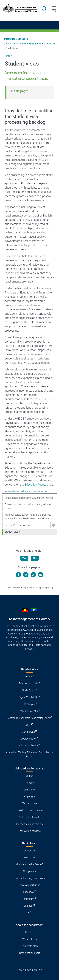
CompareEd (28, 732)
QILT (29, 725)
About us (29, 932)
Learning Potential (28, 711)
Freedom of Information (30, 810)
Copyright (30, 796)
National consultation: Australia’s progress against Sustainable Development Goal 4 (28, 517)
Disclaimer (30, 790)
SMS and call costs (30, 817)
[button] (53, 525)
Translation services (29, 831)
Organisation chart (29, 953)
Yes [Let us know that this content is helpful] (24, 558)
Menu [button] (54, 11)
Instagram (28, 899)
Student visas (12, 532)
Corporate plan (30, 946)
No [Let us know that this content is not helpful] (35, 558)
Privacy (30, 783)
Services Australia (29, 683)
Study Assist (29, 690)
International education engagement (27, 491)
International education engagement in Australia (31, 44)
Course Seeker (29, 739)
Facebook (29, 892)
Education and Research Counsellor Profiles (29, 498)
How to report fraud (30, 885)
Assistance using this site (29, 824)
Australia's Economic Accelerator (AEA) (28, 718)
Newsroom (30, 857)
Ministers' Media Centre (29, 864)
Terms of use (29, 803)
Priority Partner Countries (18, 525)
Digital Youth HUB (28, 697)
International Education (16, 39)
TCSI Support (28, 704)
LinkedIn (29, 906)
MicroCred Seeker (28, 746)
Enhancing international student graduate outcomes (28, 506)
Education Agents (35, 485)
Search (30, 776)
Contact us (30, 851)
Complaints (29, 871)
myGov (28, 677)
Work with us (29, 939)
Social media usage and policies (29, 878)
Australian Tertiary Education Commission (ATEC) (29, 754)
